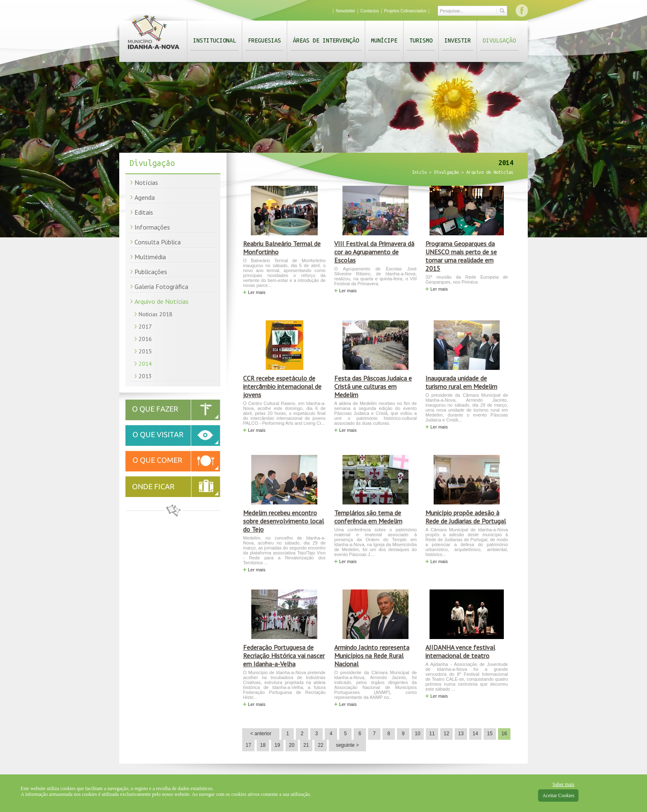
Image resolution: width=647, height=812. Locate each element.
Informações (152, 227)
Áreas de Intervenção (326, 40)
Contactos (370, 11)
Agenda (145, 197)
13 (461, 734)
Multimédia (150, 257)
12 (446, 734)
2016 (145, 339)
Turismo (421, 40)
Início (419, 172)
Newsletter (346, 11)
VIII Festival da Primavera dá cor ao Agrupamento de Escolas (374, 252)
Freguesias (264, 40)
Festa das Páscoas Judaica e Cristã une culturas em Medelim (373, 386)
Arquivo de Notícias (162, 301)
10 (417, 734)
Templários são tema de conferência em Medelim (368, 517)
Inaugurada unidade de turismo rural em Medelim (461, 382)
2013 (145, 376)
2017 (145, 327)
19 (277, 745)
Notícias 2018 (156, 314)
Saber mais (563, 784)
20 (292, 745)
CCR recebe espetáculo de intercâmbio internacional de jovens (282, 386)
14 (475, 734)
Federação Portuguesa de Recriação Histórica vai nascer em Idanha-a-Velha (284, 656)
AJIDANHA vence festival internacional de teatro (460, 651)
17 (248, 745)
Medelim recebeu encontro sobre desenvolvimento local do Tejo (283, 521)
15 (490, 734)
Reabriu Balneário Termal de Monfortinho (282, 248)
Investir (458, 40)
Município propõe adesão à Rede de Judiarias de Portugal (466, 517)
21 (306, 745)
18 (263, 745)
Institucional (215, 40)
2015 (145, 351)
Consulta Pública (158, 242)
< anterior (261, 734)
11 (432, 734)
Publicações (151, 272)
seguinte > (347, 745)
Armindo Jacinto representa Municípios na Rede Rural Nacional (372, 656)
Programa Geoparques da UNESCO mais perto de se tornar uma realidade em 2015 (461, 256)
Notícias (146, 182)
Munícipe (384, 40)
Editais (144, 212)
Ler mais (257, 292)
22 (320, 745)
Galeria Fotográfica (161, 286)
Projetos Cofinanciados (405, 11)
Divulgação (499, 40)
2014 (145, 364)
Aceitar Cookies (558, 795)
